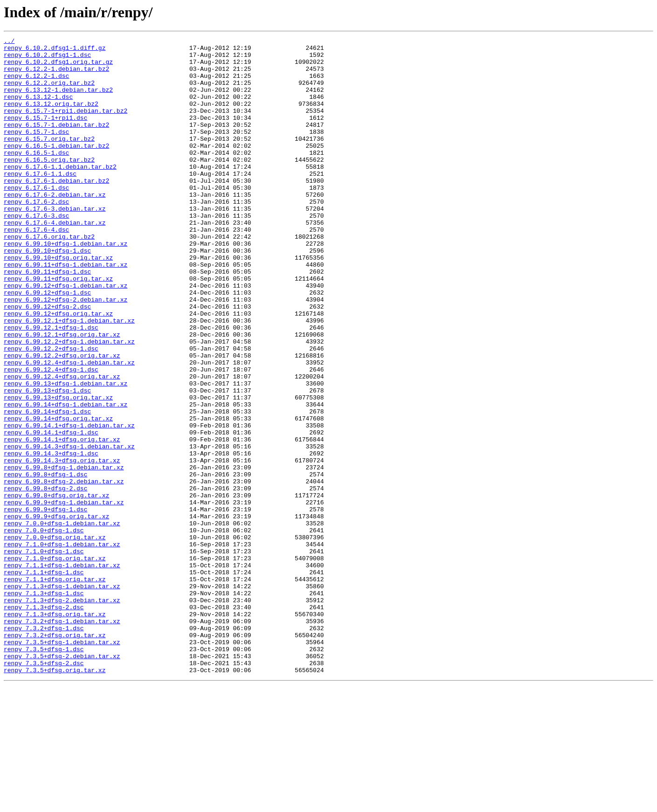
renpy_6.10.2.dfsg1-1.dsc (47, 59)
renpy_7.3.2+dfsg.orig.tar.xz (55, 755)
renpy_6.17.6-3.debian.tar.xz (55, 243)
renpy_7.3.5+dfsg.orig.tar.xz (55, 797)
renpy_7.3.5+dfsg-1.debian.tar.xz (62, 764)
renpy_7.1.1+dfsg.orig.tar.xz (55, 688)
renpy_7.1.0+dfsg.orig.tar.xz (55, 663)
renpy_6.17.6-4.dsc (36, 268)
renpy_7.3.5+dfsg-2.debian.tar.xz (62, 780)
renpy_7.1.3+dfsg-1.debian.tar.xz (62, 696)
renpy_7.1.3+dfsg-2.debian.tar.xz (62, 713)
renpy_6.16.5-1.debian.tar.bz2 (56, 168)
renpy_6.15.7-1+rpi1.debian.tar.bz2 (66, 126)
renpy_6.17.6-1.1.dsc (40, 201)
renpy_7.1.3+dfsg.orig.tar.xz (55, 730)
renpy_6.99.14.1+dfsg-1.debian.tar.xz (69, 503)
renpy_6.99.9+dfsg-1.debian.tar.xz (64, 596)
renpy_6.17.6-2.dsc (36, 235)
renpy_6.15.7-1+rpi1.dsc (45, 134)
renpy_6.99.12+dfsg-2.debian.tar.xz (66, 352)
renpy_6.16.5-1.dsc (36, 176)
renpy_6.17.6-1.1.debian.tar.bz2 (60, 193)
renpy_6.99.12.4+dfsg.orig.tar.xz (62, 445)
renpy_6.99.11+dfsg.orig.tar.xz (58, 327)
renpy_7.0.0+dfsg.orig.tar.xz (55, 638)
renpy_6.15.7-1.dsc (36, 151)
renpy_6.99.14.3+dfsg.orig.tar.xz (62, 545)
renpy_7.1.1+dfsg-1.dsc (44, 680)
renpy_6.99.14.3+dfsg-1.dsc (51, 537)
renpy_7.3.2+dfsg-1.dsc (44, 747)
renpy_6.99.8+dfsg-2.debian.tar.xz (64, 571)
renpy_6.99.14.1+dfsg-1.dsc (51, 512)
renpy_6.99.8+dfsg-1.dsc (45, 562)
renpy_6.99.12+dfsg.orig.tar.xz (58, 369)
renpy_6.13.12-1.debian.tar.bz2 (58, 101)
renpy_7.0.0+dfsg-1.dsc (44, 629)
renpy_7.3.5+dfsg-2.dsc (44, 789)
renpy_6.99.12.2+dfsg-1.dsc (51, 411)
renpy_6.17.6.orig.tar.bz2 (49, 277)
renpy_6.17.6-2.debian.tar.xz (55, 227)
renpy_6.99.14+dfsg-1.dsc (47, 487)
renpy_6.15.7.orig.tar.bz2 (49, 159)
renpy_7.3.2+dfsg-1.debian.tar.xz (62, 738)
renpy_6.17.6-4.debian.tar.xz (55, 260)
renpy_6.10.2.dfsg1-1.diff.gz (55, 50)
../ (9, 42)
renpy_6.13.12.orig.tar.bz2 (51, 117)
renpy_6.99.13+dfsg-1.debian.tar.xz (66, 453)
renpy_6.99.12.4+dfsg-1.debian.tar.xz (69, 428)
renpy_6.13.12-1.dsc (38, 109)
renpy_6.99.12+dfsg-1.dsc (47, 344)
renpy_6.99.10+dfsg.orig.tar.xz (58, 302)
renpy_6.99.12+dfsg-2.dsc (47, 361)
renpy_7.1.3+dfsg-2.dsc (44, 722)
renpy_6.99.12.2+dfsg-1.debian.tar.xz (69, 403)
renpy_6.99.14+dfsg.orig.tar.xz (58, 495)
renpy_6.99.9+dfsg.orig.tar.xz (56, 612)
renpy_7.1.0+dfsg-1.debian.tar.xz (62, 646)
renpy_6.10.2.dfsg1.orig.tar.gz (58, 67)
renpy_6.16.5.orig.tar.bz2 (49, 185)
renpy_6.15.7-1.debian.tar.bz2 (56, 143)
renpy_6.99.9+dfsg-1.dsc (45, 604)
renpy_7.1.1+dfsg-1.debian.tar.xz (62, 671)
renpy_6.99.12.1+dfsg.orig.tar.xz (62, 394)
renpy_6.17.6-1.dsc (36, 218)
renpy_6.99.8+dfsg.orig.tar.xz (56, 587)
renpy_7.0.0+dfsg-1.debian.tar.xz (62, 621)
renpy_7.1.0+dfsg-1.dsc (44, 654)
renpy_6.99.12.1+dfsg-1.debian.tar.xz (69, 378)
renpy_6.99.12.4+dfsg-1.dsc (51, 436)
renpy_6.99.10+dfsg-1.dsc (47, 294)
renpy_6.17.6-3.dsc (36, 252)
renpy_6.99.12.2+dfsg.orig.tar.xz (62, 420)
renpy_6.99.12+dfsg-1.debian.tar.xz (66, 336)
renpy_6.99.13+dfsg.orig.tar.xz (58, 470)
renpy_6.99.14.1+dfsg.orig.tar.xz (62, 520)
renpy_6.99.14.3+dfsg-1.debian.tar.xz (69, 529)
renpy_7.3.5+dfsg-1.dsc (44, 772)
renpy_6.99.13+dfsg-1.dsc (47, 461)
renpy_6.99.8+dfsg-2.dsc (45, 579)
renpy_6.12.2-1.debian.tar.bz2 (56, 76)
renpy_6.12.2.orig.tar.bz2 (49, 92)
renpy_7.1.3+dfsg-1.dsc (44, 705)
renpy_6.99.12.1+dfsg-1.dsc (51, 386)
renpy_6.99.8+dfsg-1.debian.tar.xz (64, 554)
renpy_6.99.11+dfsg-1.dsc (47, 319)
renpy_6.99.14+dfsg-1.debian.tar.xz (66, 478)
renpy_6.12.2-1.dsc (36, 84)
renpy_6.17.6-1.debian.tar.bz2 (56, 210)
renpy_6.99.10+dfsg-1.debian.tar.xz (66, 285)
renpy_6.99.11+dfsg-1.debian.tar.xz (66, 310)
